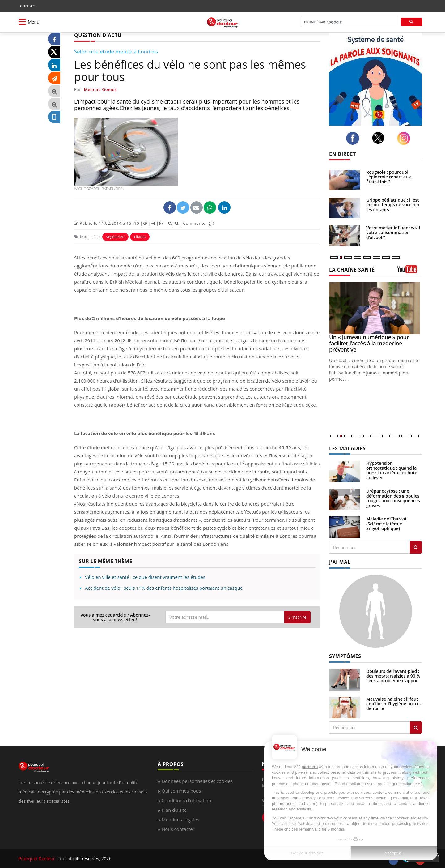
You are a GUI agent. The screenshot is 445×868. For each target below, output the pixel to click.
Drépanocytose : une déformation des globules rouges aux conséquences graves (393, 498)
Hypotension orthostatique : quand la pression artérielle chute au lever (392, 470)
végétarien (115, 237)
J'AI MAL (340, 562)
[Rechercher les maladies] (416, 547)
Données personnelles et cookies (197, 781)
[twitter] (380, 138)
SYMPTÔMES (345, 656)
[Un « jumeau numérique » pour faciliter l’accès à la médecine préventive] (375, 308)
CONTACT (28, 6)
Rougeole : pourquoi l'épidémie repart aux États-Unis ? (389, 177)
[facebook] (354, 138)
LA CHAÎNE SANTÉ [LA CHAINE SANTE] (352, 270)
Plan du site (174, 810)
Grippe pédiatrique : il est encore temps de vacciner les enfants (393, 205)
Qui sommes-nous (181, 791)
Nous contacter (178, 829)
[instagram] (405, 138)
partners (310, 767)
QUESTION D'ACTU (98, 35)
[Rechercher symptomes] (416, 728)
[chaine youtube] (409, 271)
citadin (140, 237)
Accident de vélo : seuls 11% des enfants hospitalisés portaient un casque (164, 588)
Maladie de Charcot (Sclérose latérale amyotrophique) (386, 524)
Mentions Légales (180, 819)
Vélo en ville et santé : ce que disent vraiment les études (145, 577)
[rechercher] (348, 22)
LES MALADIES (347, 448)
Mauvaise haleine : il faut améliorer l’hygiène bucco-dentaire (394, 704)
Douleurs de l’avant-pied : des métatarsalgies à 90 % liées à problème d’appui (393, 676)
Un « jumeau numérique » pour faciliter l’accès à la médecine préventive (369, 343)
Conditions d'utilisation (186, 800)
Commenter (199, 223)
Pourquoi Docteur (37, 859)
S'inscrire (297, 617)
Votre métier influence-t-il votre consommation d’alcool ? (393, 233)
